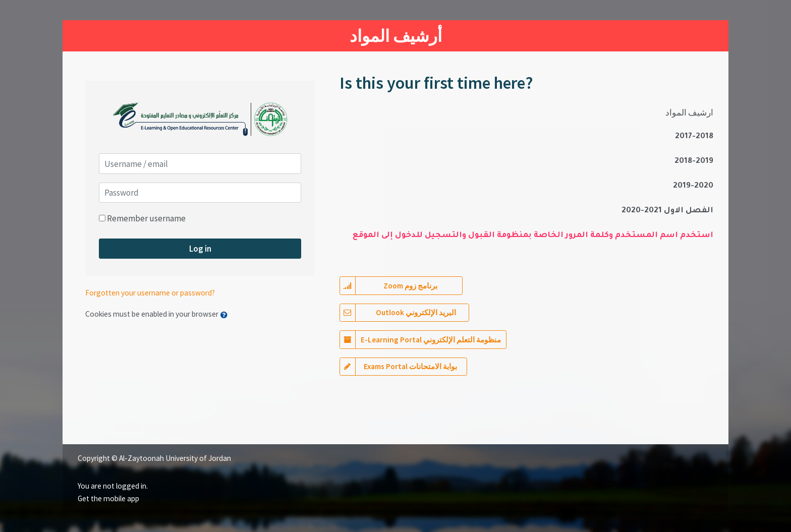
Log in (200, 249)
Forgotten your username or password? (150, 293)
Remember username (146, 218)
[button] (226, 315)
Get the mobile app (108, 498)
